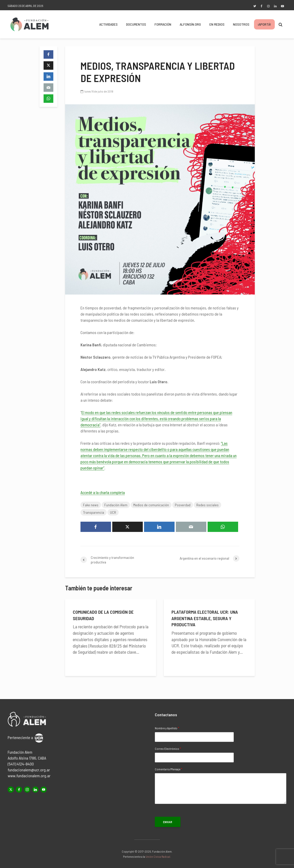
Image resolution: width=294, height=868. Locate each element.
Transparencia (94, 512)
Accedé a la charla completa (103, 492)
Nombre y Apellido (167, 728)
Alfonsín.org (190, 24)
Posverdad (183, 505)
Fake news (91, 505)
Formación (163, 24)
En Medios (217, 24)
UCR (113, 512)
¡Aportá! (264, 24)
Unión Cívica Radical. (158, 856)
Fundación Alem (116, 505)
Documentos (136, 24)
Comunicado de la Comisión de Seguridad (103, 615)
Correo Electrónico (168, 749)
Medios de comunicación (151, 505)
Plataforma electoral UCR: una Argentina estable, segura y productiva (205, 618)
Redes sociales (207, 505)
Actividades (108, 24)
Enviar (168, 822)
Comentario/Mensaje (169, 769)
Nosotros (241, 24)
